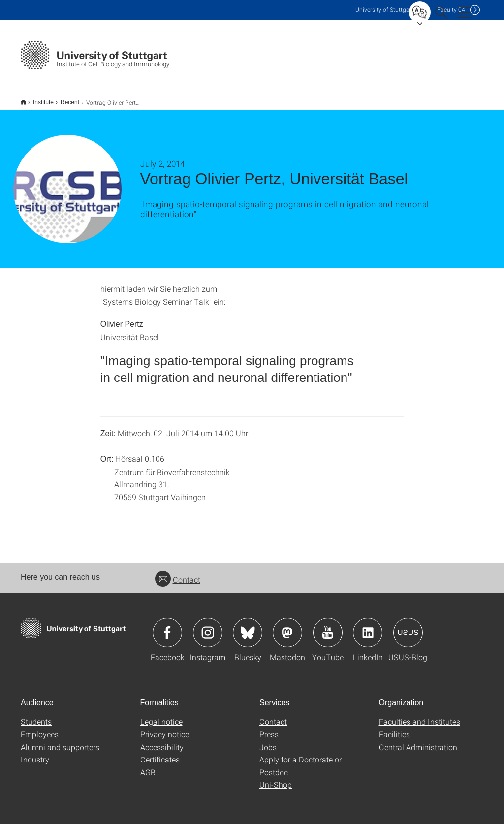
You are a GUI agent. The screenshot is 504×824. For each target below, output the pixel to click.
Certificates (160, 753)
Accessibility (162, 741)
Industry (35, 753)
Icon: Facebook (167, 626)
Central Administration (418, 741)
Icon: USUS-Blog (408, 626)
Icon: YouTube (328, 626)
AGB (148, 766)
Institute (38, 99)
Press (269, 728)
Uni (384, 10)
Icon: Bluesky (248, 626)
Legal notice (161, 715)
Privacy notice (165, 728)
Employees (40, 728)
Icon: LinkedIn (368, 626)
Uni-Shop (276, 778)
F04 (451, 10)
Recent (64, 99)
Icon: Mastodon (287, 626)
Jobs (268, 741)
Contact (178, 573)
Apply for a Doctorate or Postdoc (300, 759)
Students (36, 715)
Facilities (394, 728)
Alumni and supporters (60, 741)
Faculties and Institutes (420, 715)
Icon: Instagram (208, 626)
